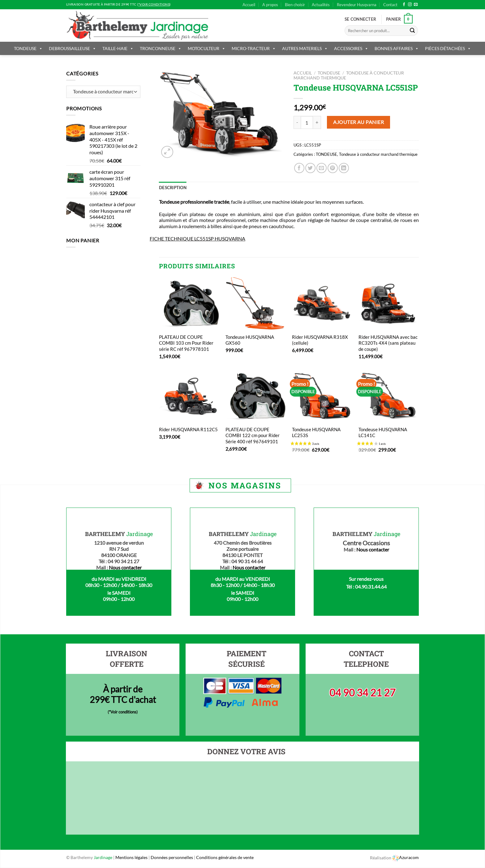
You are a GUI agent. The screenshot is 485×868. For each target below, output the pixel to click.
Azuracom (406, 857)
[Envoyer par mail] (322, 168)
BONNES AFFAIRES (397, 48)
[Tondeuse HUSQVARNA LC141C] (389, 396)
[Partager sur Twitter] (310, 168)
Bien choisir (295, 5)
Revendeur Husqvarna (357, 5)
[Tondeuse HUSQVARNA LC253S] (322, 396)
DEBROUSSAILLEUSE (73, 48)
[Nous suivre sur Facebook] (404, 5)
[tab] (173, 188)
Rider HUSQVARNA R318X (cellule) (320, 340)
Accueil (249, 5)
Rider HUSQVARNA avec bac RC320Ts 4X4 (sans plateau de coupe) (388, 343)
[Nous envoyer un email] (416, 5)
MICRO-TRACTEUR (254, 48)
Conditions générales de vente (225, 857)
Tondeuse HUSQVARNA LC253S (316, 432)
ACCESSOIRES (351, 48)
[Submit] (412, 31)
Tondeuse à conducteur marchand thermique (378, 154)
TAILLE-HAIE (118, 48)
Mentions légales (131, 857)
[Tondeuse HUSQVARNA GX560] (256, 303)
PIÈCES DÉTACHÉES (448, 48)
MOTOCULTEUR (207, 48)
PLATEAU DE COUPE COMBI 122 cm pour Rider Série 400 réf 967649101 (253, 435)
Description (173, 188)
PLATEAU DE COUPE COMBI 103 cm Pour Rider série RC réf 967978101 (186, 343)
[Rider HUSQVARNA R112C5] (189, 396)
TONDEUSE (28, 48)
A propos (270, 5)
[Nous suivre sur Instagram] (410, 5)
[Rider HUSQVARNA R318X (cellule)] (322, 304)
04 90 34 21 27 (363, 693)
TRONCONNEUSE (161, 48)
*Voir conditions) (123, 712)
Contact (390, 5)
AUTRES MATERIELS (305, 48)
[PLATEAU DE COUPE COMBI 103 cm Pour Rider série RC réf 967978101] (189, 304)
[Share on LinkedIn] (344, 168)
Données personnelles (172, 857)
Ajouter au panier (358, 122)
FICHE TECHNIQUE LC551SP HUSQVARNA (197, 238)
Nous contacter (125, 567)
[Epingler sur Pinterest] (333, 168)
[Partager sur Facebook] (299, 168)
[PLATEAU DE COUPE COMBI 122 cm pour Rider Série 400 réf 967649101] (256, 396)
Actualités (321, 5)
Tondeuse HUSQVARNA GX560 (250, 340)
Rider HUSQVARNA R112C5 (188, 429)
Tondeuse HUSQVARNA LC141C (383, 432)
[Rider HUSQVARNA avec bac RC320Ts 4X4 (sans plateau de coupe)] (389, 304)
